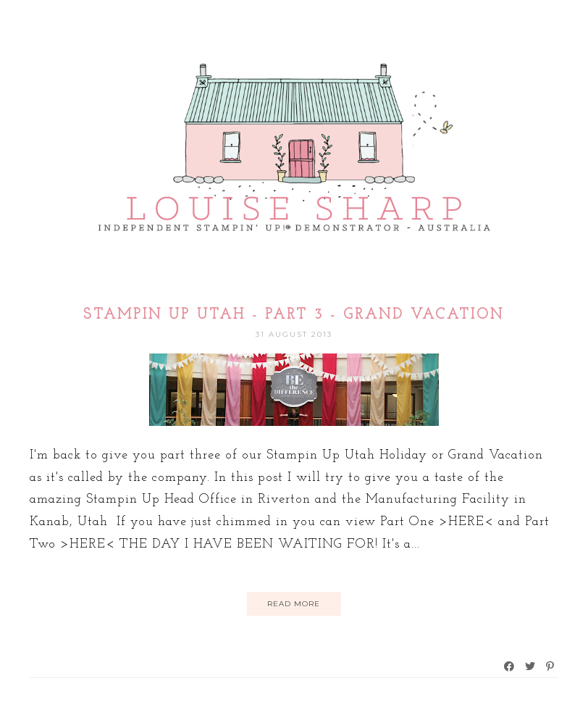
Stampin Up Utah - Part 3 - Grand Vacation (294, 315)
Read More (294, 604)
